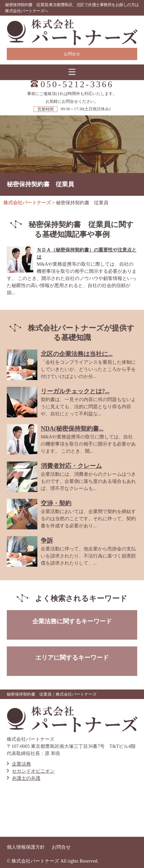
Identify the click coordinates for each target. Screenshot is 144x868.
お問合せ (72, 54)
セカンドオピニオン (33, 771)
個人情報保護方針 (26, 847)
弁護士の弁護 (26, 778)
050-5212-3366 (77, 84)
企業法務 (21, 764)
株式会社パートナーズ (27, 203)
